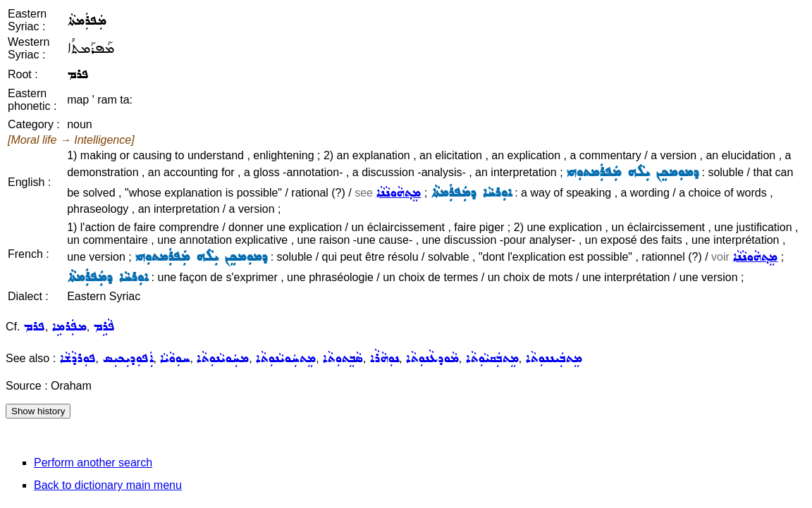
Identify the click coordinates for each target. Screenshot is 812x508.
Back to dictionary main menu (108, 485)
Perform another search (93, 463)
